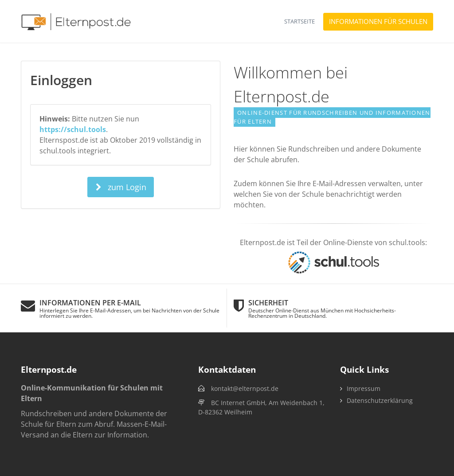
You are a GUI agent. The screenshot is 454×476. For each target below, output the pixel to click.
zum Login (120, 187)
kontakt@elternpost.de (245, 388)
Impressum (364, 388)
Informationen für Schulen (378, 21)
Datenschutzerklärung (380, 400)
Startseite (299, 21)
